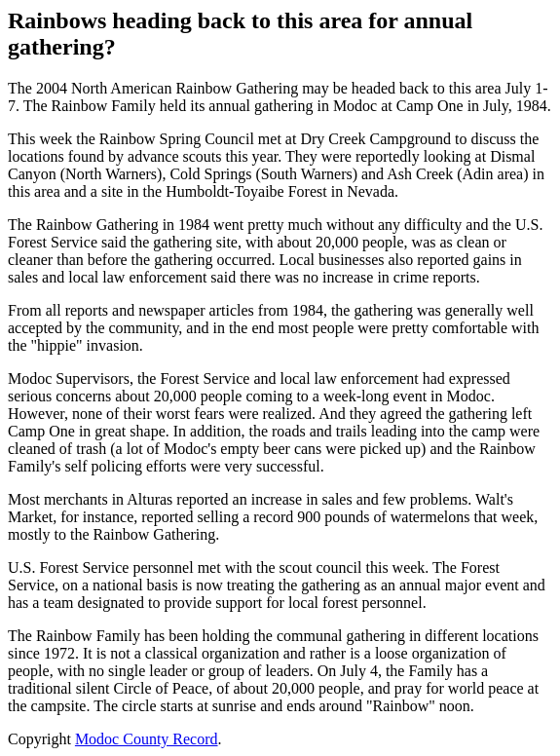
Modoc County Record (147, 739)
